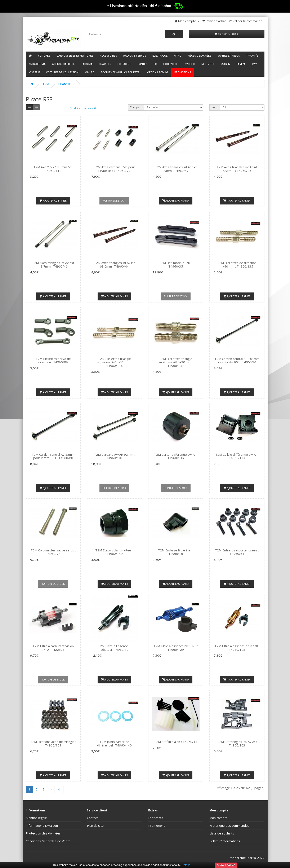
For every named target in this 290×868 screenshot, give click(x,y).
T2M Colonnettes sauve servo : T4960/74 (53, 552)
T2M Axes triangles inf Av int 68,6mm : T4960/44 (114, 265)
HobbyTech (171, 64)
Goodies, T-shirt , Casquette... (121, 72)
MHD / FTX (208, 64)
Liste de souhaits (222, 833)
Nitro (178, 56)
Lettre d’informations (225, 841)
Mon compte (218, 818)
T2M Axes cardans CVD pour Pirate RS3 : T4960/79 (114, 169)
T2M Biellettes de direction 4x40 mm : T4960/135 (237, 265)
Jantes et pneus (229, 56)
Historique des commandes (229, 825)
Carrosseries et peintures (75, 56)
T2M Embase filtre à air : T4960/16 (176, 552)
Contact (92, 818)
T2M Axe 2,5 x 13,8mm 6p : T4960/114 (53, 169)
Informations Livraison (42, 825)
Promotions (183, 72)
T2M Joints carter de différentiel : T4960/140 (114, 743)
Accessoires (108, 56)
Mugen (225, 64)
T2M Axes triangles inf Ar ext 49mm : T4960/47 (176, 169)
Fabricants (156, 818)
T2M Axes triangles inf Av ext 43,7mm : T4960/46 (53, 265)
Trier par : (136, 107)
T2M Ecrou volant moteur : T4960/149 (114, 552)
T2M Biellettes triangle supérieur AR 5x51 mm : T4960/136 (114, 362)
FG (155, 64)
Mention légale (36, 818)
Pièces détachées (199, 56)
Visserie (34, 72)
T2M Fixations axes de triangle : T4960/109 (53, 743)
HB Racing (124, 64)
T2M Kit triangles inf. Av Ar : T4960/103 (237, 743)
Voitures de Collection (62, 72)
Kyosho (190, 64)
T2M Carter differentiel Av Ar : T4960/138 (176, 456)
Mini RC (90, 72)
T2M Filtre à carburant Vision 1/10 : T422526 (53, 648)
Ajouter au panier (53, 201)
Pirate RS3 (66, 84)
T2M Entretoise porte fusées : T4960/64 (237, 552)
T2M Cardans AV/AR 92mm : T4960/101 (114, 456)
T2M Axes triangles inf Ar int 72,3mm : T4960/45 (237, 169)
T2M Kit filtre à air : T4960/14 (176, 742)
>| (59, 789)
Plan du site (95, 825)
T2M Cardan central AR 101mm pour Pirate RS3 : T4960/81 (237, 360)
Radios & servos (135, 56)
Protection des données (43, 833)
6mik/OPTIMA (37, 64)
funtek (142, 64)
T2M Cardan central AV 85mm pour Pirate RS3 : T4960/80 (53, 456)
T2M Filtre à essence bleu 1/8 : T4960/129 (176, 648)
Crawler (105, 64)
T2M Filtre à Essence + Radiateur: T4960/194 (114, 648)
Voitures (44, 56)
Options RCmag (158, 72)
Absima (88, 64)
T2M (255, 64)
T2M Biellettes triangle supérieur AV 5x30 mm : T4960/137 (176, 362)
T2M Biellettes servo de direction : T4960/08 (53, 360)
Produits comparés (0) (83, 108)
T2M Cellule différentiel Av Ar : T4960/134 (237, 456)
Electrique (160, 56)
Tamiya (241, 64)
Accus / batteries (64, 64)
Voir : (215, 107)
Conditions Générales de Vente (48, 841)
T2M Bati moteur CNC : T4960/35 (176, 265)
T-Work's (252, 56)
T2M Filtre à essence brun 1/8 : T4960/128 (237, 648)
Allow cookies (226, 865)
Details (186, 865)
